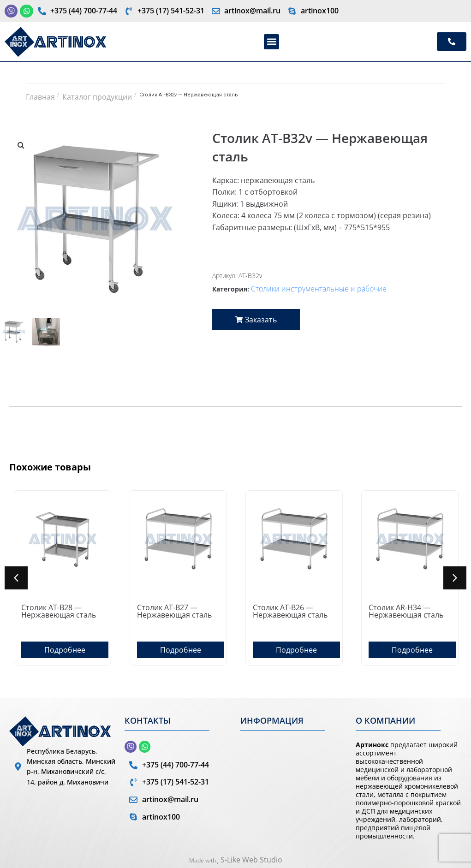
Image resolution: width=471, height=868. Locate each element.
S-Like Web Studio (251, 860)
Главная (40, 97)
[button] (271, 42)
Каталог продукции (97, 97)
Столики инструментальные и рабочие (319, 289)
